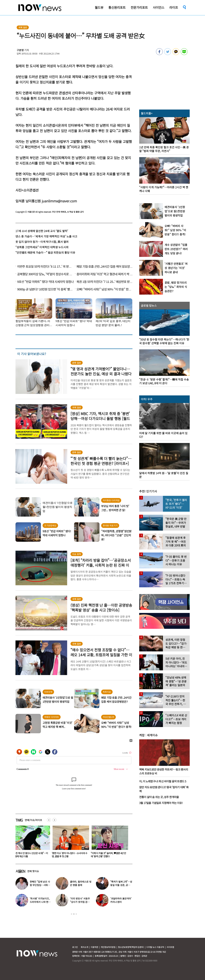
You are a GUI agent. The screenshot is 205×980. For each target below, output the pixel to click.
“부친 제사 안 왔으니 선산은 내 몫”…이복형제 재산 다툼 (32, 855)
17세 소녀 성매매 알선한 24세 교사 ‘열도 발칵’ (42, 231)
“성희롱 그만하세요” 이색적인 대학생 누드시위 (42, 247)
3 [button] (76, 914)
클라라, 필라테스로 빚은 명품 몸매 (81, 883)
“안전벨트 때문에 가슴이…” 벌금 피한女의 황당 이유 (45, 252)
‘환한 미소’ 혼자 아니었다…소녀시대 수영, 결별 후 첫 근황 (71, 855)
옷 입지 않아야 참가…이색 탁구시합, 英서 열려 (42, 242)
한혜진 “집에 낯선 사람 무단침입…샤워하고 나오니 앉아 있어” (40, 885)
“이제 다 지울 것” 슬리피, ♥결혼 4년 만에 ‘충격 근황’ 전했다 (110, 855)
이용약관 (94, 947)
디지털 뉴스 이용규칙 (155, 947)
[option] (32, 843)
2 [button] (74, 914)
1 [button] (72, 914)
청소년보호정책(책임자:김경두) (131, 947)
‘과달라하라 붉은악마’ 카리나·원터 (121, 900)
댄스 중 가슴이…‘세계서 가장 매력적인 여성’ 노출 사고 (46, 236)
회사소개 (84, 947)
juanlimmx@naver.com (59, 201)
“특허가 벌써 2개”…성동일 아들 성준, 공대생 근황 (121, 885)
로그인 (75, 947)
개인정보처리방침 (108, 947)
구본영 (20, 50)
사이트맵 (170, 947)
